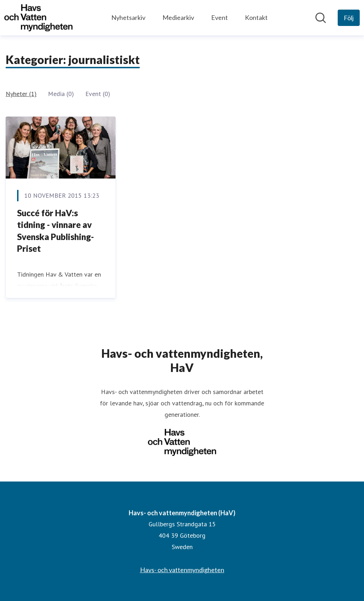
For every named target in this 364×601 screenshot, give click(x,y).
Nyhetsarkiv (128, 17)
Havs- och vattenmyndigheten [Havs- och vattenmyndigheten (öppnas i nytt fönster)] (182, 570)
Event (220, 17)
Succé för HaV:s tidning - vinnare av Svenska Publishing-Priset (55, 231)
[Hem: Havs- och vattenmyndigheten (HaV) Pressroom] (38, 18)
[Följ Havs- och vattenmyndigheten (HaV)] (349, 18)
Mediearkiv (178, 17)
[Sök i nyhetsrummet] (321, 18)
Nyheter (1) (21, 94)
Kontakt (256, 17)
